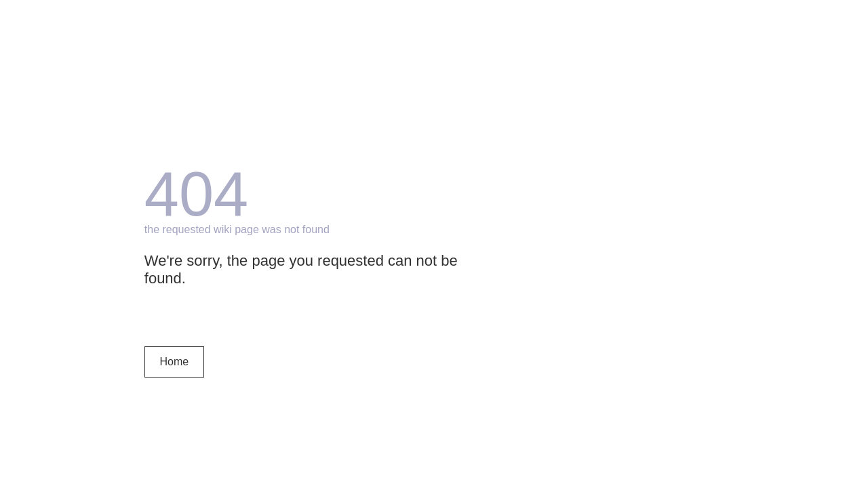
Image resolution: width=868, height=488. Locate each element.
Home (174, 362)
